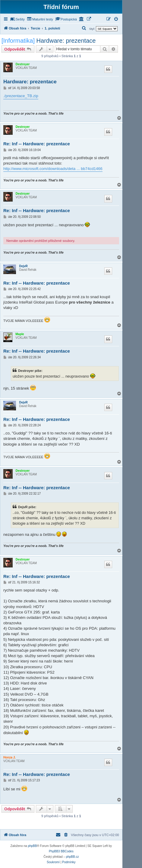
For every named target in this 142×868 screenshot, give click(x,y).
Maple (20, 334)
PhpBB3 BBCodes (61, 851)
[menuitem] (17, 19)
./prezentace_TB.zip (21, 96)
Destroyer (23, 64)
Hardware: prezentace (66, 41)
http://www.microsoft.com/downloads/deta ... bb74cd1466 (53, 169)
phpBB (32, 846)
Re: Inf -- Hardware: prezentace (37, 144)
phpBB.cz (73, 857)
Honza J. (9, 757)
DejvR (23, 266)
